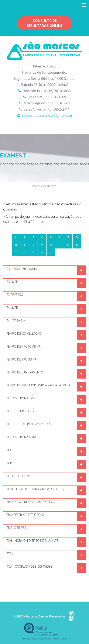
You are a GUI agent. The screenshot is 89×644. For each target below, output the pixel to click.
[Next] (51, 252)
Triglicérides (16, 528)
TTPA (10, 554)
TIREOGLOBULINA (18, 476)
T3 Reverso (15, 295)
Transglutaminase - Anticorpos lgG (34, 502)
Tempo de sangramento (25, 372)
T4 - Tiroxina (16, 321)
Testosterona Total (22, 437)
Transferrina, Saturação (25, 515)
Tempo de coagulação (24, 333)
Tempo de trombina (21, 359)
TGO (10, 450)
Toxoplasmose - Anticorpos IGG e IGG (35, 489)
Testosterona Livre (21, 398)
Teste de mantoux (20, 411)
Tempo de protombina (23, 346)
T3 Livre (12, 282)
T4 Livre (12, 308)
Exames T (49, 186)
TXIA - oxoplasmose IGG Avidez (30, 566)
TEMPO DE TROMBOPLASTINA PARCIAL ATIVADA (38, 385)
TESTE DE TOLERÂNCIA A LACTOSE (30, 424)
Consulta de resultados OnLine (45, 23)
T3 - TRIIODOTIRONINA (22, 269)
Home (36, 186)
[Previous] (16, 237)
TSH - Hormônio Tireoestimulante (32, 541)
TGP (9, 463)
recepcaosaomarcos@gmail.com (47, 115)
